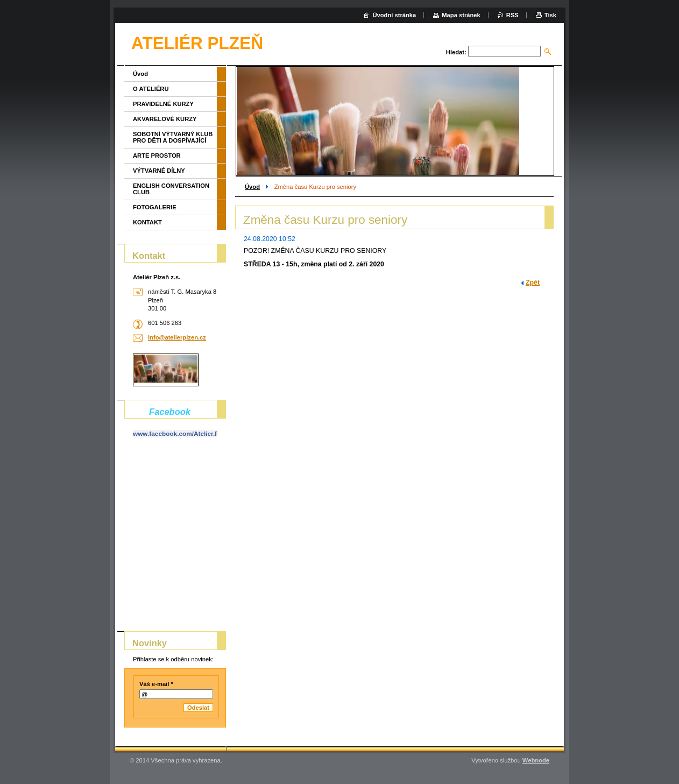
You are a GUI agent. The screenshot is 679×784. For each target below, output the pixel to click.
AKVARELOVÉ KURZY (165, 119)
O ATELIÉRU (151, 89)
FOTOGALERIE (155, 207)
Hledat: (456, 52)
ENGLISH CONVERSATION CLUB (171, 189)
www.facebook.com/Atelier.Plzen (182, 434)
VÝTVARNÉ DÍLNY (159, 171)
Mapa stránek (461, 15)
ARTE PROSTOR (157, 156)
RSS (512, 15)
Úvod (252, 187)
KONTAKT (147, 222)
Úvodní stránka (394, 15)
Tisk (550, 15)
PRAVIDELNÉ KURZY (163, 104)
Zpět (533, 282)
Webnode (536, 760)
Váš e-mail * (156, 684)
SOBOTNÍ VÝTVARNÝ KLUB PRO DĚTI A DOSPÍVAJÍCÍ (173, 137)
